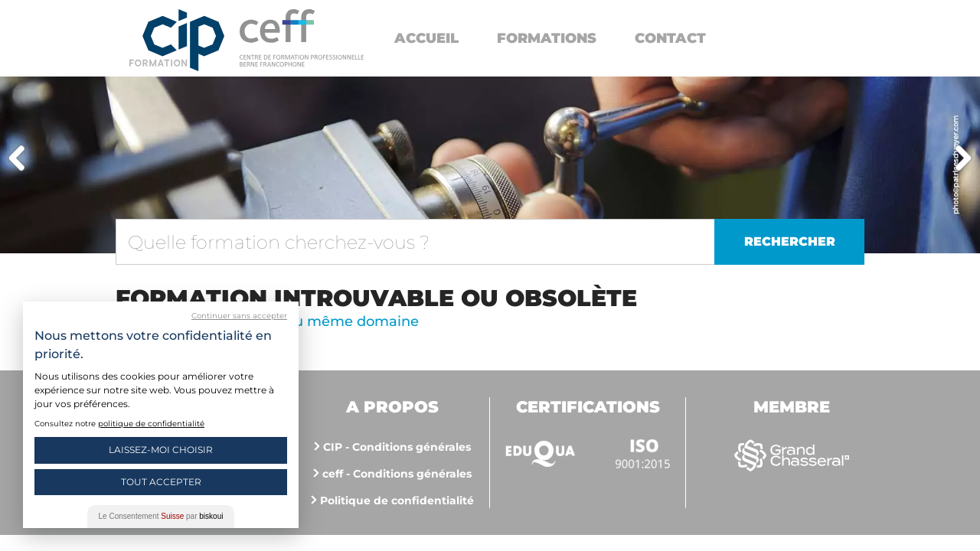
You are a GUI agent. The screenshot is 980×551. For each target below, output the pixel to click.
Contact (670, 38)
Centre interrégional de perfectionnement (177, 40)
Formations (547, 38)
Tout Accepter (161, 482)
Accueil (426, 38)
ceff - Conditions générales (397, 474)
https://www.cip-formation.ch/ (302, 38)
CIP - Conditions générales (397, 447)
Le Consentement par (161, 516)
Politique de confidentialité (397, 500)
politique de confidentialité (151, 424)
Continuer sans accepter (239, 316)
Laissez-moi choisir (161, 450)
